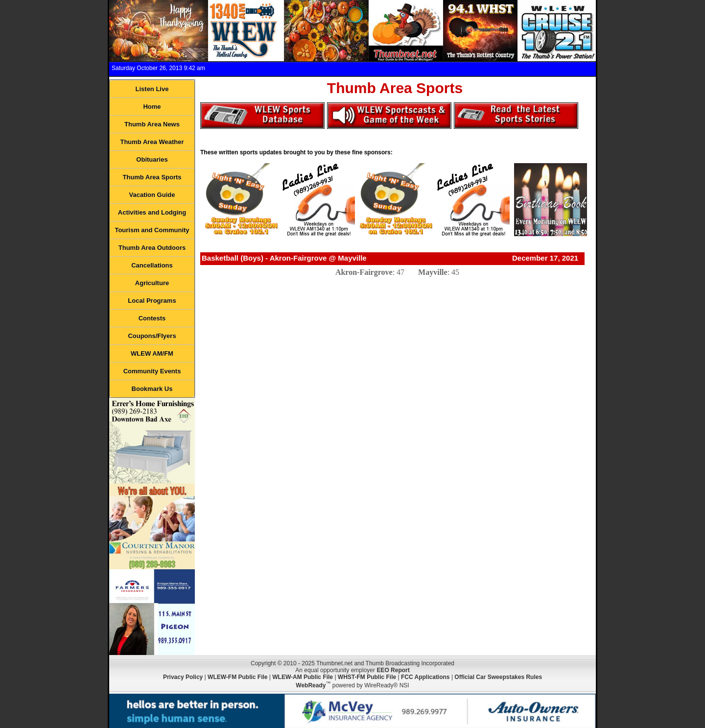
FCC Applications (425, 677)
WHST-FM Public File (367, 677)
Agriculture (152, 283)
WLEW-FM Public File (237, 677)
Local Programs (152, 301)
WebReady (311, 685)
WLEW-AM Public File (303, 677)
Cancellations (152, 265)
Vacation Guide (152, 195)
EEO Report (393, 670)
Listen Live (152, 89)
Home (152, 107)
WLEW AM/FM (152, 353)
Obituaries (152, 159)
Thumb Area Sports (152, 177)
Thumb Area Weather (152, 142)
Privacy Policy (183, 677)
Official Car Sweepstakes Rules (498, 677)
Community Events (152, 371)
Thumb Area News (152, 124)
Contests (152, 318)
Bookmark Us (152, 389)
